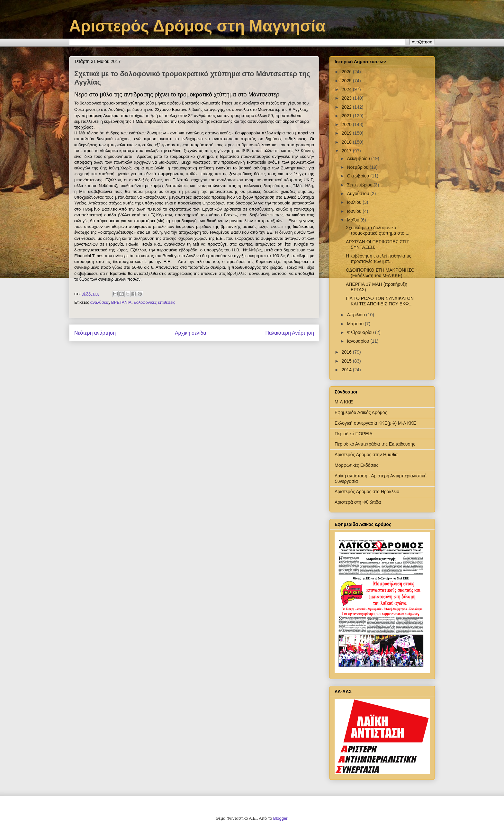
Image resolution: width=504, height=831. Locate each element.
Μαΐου (354, 220)
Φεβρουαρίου (361, 332)
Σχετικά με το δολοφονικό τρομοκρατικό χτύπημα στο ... (378, 230)
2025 (347, 81)
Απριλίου (356, 315)
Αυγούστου (359, 194)
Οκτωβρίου (359, 176)
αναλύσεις (100, 302)
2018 (347, 142)
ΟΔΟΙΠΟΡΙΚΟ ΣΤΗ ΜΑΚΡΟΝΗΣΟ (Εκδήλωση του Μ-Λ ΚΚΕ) (380, 273)
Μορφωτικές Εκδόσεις (356, 465)
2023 (347, 98)
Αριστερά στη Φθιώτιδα (358, 502)
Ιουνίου (355, 211)
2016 (347, 352)
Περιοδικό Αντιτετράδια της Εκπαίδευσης (375, 444)
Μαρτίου (356, 324)
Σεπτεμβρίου (360, 185)
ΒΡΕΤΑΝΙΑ (121, 302)
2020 (347, 124)
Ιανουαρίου (359, 341)
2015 (347, 361)
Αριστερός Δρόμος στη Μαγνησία (197, 26)
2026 (347, 72)
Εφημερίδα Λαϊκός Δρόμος (361, 412)
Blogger (280, 818)
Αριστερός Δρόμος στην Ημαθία (366, 455)
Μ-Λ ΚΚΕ (344, 402)
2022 (347, 107)
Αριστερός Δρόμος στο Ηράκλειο (367, 492)
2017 (347, 151)
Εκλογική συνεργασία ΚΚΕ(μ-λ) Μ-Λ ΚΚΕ (375, 423)
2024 (347, 89)
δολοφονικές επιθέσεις (154, 302)
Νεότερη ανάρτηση (95, 333)
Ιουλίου (355, 202)
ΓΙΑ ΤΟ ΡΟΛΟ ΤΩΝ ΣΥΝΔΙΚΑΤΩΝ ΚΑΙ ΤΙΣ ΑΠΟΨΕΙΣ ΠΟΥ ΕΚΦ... (380, 301)
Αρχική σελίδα (190, 333)
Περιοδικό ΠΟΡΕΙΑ (354, 434)
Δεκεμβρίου (359, 158)
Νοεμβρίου (358, 167)
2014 (347, 370)
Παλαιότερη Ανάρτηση (290, 333)
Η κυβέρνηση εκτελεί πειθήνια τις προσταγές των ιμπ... (378, 259)
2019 (347, 133)
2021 (347, 116)
